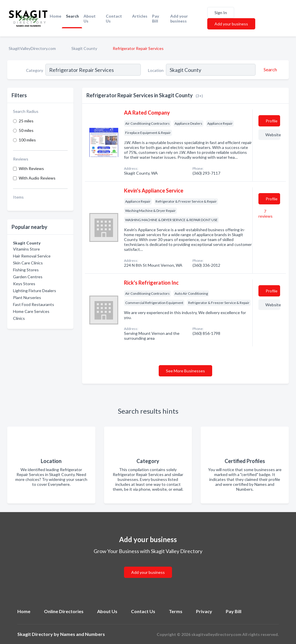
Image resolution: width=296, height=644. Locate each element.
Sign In (221, 13)
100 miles (27, 140)
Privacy (204, 611)
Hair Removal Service (32, 256)
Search (72, 16)
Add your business (179, 18)
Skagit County (84, 48)
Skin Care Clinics (28, 263)
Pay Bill (156, 18)
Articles (140, 16)
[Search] (269, 70)
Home (55, 16)
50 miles (26, 130)
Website (273, 135)
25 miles (26, 121)
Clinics (19, 318)
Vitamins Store (26, 249)
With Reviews (31, 168)
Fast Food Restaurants (34, 304)
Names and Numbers (83, 634)
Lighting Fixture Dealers (35, 291)
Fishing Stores (26, 270)
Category (35, 70)
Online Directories (64, 611)
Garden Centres (28, 277)
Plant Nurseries (27, 297)
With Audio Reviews (37, 178)
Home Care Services (31, 311)
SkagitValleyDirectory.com (32, 48)
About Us (90, 18)
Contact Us (114, 18)
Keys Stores (24, 284)
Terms (176, 611)
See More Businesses (185, 371)
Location (156, 70)
